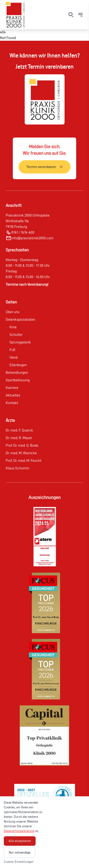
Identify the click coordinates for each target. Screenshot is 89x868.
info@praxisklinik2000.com (32, 238)
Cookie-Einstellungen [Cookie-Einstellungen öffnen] (19, 862)
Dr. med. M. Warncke (21, 453)
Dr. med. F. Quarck (19, 430)
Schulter (16, 335)
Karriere (12, 388)
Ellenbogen (18, 365)
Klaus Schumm (17, 468)
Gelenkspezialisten (20, 319)
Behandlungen (17, 372)
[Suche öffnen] (71, 15)
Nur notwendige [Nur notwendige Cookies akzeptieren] (20, 852)
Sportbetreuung (18, 380)
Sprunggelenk (20, 342)
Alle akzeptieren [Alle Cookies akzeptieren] (20, 841)
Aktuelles (13, 395)
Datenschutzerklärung (19, 831)
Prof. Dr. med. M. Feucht (23, 461)
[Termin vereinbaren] (44, 167)
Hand (14, 357)
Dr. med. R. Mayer (19, 438)
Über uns (12, 312)
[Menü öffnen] (80, 15)
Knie (13, 327)
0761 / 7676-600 (23, 232)
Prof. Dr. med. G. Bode (22, 445)
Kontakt (12, 403)
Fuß (12, 350)
